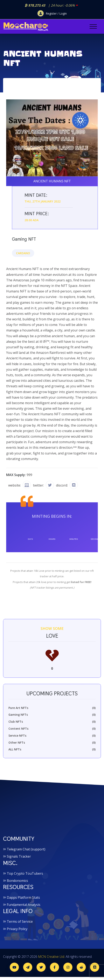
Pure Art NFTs (52, 708)
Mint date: (36, 195)
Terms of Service (20, 921)
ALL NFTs (52, 749)
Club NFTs (52, 722)
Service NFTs (52, 736)
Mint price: (37, 214)
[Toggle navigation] (93, 26)
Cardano (23, 253)
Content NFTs (52, 729)
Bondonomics (17, 881)
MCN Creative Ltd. (51, 957)
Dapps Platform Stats (23, 897)
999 (29, 475)
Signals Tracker (19, 856)
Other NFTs (52, 743)
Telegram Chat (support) (26, 849)
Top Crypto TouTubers (25, 873)
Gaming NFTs (52, 715)
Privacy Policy (17, 929)
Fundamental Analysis (24, 905)
